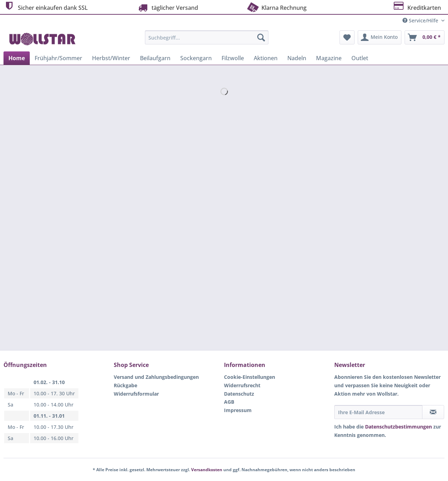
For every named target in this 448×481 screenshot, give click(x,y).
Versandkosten (207, 470)
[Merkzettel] (347, 37)
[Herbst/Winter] (111, 58)
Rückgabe (125, 385)
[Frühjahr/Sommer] (58, 58)
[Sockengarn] (196, 58)
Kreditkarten (417, 7)
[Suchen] (261, 37)
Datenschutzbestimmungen (398, 427)
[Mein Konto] (380, 37)
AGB (229, 402)
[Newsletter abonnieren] (433, 412)
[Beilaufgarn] (155, 58)
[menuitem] (207, 41)
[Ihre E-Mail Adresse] (378, 412)
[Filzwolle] (233, 58)
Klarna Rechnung (276, 7)
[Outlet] (360, 58)
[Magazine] (329, 58)
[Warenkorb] (425, 37)
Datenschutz (239, 394)
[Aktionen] (266, 58)
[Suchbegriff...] (207, 37)
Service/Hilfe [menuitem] (421, 20)
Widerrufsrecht (242, 385)
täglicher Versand (167, 8)
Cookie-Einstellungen (250, 377)
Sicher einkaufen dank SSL (46, 7)
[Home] (17, 58)
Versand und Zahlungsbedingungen (156, 377)
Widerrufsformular (136, 394)
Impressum (238, 410)
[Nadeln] (297, 58)
